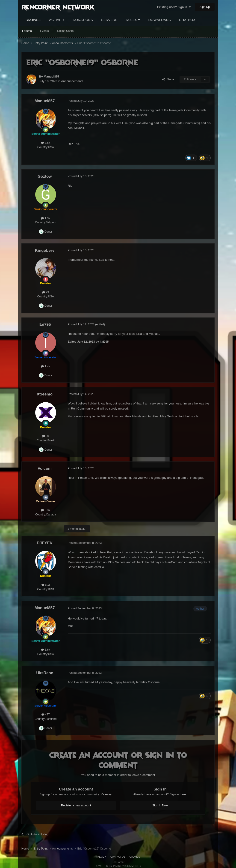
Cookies (135, 857)
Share (168, 79)
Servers (109, 20)
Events (44, 31)
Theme (101, 857)
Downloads (159, 20)
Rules (133, 20)
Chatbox (187, 20)
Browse (33, 20)
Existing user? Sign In (174, 7)
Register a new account (76, 805)
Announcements (72, 81)
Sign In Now (160, 805)
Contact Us (118, 857)
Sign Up (205, 7)
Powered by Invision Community (118, 866)
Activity (57, 20)
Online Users (65, 31)
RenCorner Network (58, 7)
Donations (83, 20)
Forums (27, 31)
